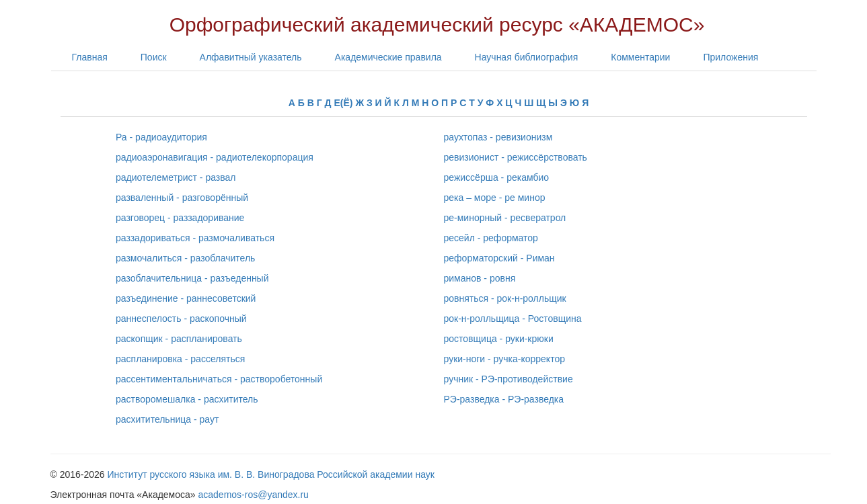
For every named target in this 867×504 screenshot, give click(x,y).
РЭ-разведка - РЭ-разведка (504, 399)
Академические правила (388, 57)
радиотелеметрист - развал (176, 177)
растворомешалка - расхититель (187, 399)
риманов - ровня (480, 278)
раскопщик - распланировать (179, 339)
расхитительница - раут (167, 419)
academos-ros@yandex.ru (254, 495)
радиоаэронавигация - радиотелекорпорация (215, 157)
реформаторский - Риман (499, 258)
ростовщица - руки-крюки (499, 339)
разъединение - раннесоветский (186, 298)
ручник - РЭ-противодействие (508, 379)
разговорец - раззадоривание (180, 218)
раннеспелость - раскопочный (181, 319)
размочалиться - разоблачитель (185, 258)
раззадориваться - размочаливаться (195, 238)
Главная (90, 57)
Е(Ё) (343, 103)
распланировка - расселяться (180, 359)
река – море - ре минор (495, 198)
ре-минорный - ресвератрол (505, 218)
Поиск (154, 57)
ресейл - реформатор (491, 238)
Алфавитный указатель (251, 57)
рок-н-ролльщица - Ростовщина (513, 319)
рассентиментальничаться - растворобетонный (219, 379)
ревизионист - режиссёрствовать (516, 157)
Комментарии (640, 57)
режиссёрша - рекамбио (497, 177)
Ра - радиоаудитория (161, 137)
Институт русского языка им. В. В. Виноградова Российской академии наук (271, 474)
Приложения (730, 57)
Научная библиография (527, 57)
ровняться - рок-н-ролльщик (505, 298)
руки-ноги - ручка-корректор (504, 359)
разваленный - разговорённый (182, 198)
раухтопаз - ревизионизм (498, 137)
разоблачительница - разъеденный (192, 278)
